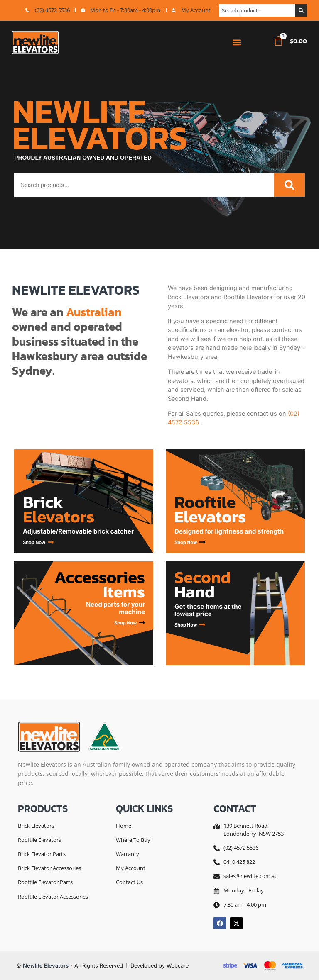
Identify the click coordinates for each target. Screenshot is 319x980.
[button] (237, 43)
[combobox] (257, 10)
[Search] (301, 10)
